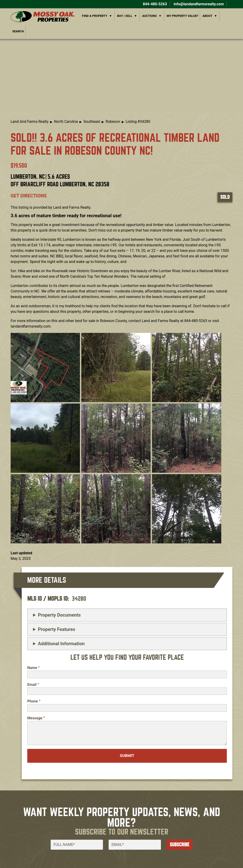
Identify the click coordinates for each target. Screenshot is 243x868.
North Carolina (66, 122)
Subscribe (180, 845)
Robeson (113, 122)
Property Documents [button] (59, 615)
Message (35, 718)
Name (32, 668)
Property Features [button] (56, 629)
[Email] (135, 845)
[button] (45, 367)
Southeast (92, 122)
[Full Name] (77, 845)
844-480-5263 (154, 4)
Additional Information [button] (61, 644)
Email (32, 685)
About (207, 16)
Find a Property (95, 16)
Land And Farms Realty (30, 122)
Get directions (29, 196)
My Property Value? (182, 16)
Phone (33, 701)
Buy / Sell (125, 16)
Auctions (149, 16)
